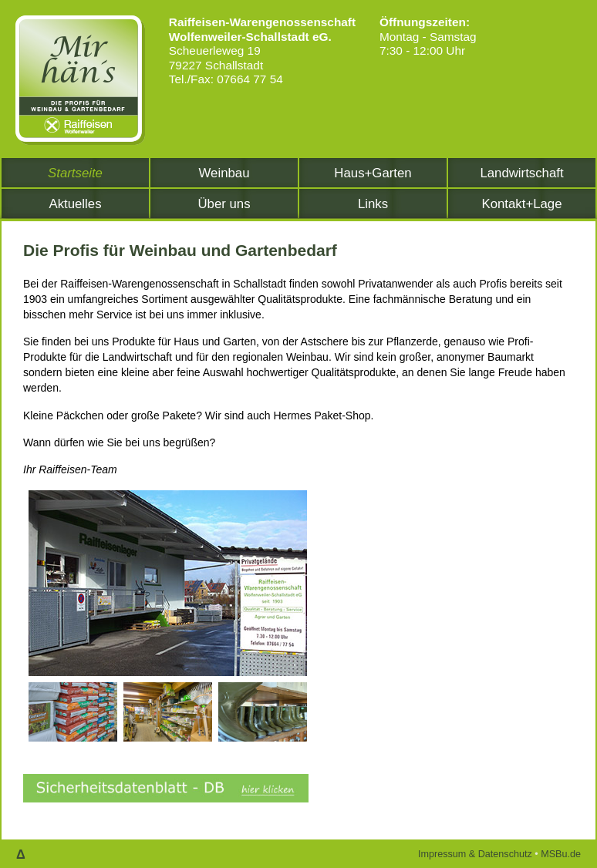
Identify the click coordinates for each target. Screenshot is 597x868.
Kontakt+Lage (521, 204)
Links (373, 204)
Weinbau (224, 173)
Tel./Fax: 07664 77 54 (226, 79)
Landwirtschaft (521, 173)
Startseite (75, 173)
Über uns (224, 204)
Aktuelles (75, 204)
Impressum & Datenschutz (475, 854)
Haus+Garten (373, 173)
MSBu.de (561, 854)
